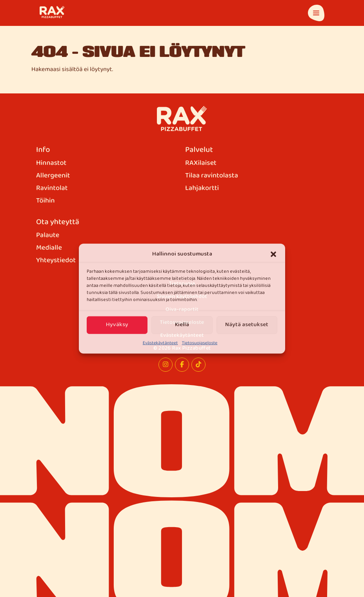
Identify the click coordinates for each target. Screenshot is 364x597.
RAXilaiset (201, 163)
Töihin (45, 201)
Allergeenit (53, 176)
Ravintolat (52, 188)
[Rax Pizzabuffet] (182, 119)
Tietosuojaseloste (199, 343)
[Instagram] (166, 365)
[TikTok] (198, 365)
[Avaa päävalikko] (316, 13)
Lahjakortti (202, 188)
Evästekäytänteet (160, 343)
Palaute (48, 236)
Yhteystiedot (56, 261)
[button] (273, 254)
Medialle (49, 248)
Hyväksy (117, 325)
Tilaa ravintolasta (212, 176)
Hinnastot (51, 163)
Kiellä (182, 325)
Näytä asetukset (247, 325)
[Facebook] (182, 365)
